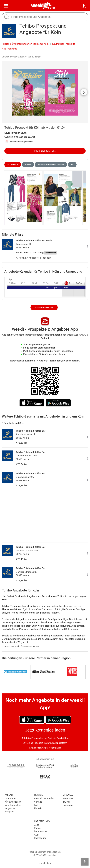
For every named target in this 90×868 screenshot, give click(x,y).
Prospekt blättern (45, 151)
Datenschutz (41, 831)
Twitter (66, 802)
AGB (36, 835)
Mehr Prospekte (44, 307)
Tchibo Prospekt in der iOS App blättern (45, 743)
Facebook (68, 799)
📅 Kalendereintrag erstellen (19, 142)
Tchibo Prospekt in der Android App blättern (45, 738)
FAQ (36, 805)
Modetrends (13, 164)
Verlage (38, 802)
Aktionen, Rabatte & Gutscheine (51, 164)
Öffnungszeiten (13, 802)
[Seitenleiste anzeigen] (85, 862)
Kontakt (38, 808)
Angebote (10, 808)
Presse (38, 828)
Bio (72, 164)
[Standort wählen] (84, 6)
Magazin (10, 812)
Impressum (40, 838)
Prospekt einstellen (44, 799)
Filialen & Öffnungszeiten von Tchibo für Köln (25, 44)
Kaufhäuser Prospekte (64, 44)
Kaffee (28, 164)
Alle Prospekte (10, 49)
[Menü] (6, 6)
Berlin (53, 8)
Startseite (10, 799)
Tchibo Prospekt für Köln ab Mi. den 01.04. (35, 128)
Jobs (37, 825)
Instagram (68, 805)
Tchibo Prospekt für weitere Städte (21, 647)
